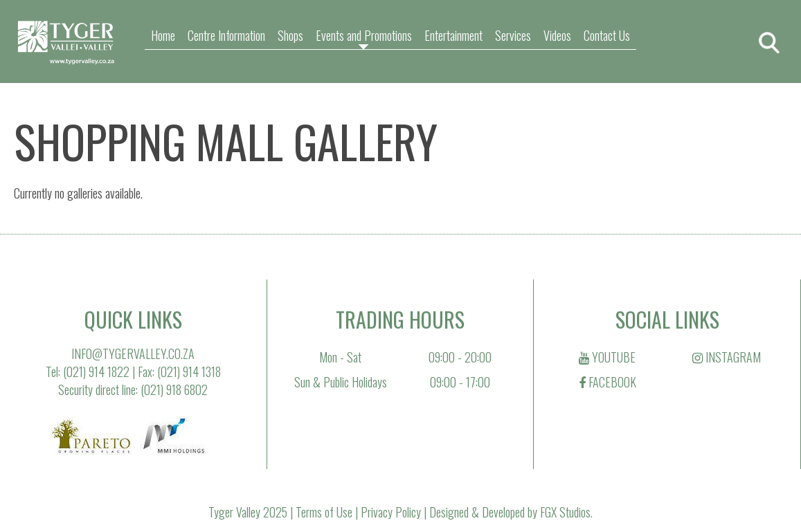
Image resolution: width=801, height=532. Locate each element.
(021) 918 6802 (174, 389)
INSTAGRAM (727, 357)
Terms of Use (324, 512)
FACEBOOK (607, 382)
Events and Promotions (364, 35)
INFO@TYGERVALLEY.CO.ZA (133, 354)
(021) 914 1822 (96, 372)
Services (513, 35)
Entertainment (453, 35)
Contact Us (607, 35)
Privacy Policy (391, 512)
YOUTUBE (607, 357)
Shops (290, 35)
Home (163, 35)
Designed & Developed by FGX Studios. (511, 512)
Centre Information (226, 35)
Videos (557, 35)
